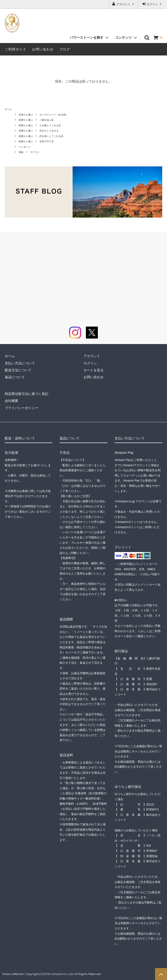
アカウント (124, 4)
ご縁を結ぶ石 (47, 120)
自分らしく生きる (49, 131)
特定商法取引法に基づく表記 (27, 394)
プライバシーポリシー (22, 408)
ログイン (153, 4)
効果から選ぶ (26, 120)
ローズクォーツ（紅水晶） (54, 115)
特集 (21, 152)
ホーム (8, 109)
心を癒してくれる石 (50, 125)
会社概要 (11, 401)
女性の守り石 (47, 141)
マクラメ (35, 152)
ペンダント (25, 147)
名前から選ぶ (26, 115)
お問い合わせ (43, 49)
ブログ (65, 49)
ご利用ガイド (16, 49)
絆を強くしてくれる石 (51, 136)
